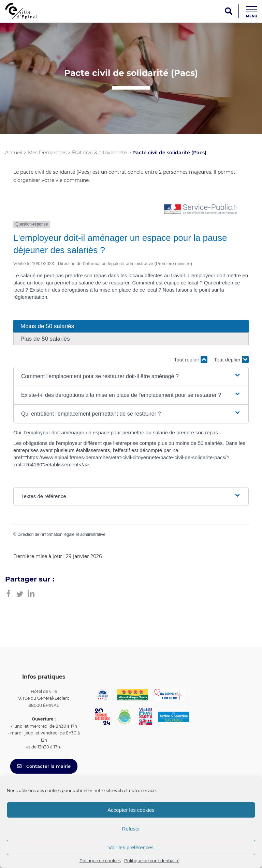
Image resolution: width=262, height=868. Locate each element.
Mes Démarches (47, 153)
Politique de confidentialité (152, 861)
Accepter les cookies (131, 810)
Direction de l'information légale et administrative (61, 534)
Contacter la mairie (44, 766)
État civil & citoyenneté (99, 153)
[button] (131, 376)
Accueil (14, 153)
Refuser (131, 829)
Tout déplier (231, 360)
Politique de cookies (100, 861)
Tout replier (191, 360)
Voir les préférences (131, 847)
